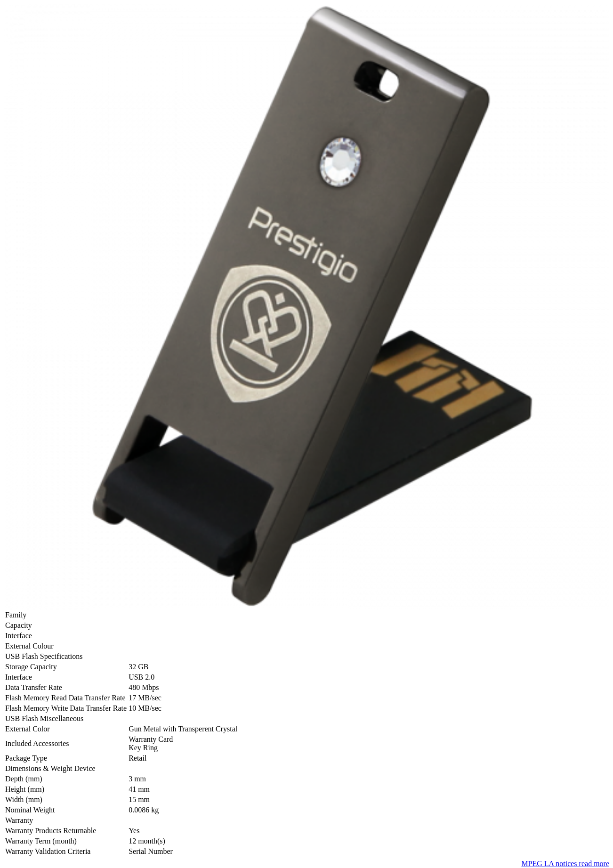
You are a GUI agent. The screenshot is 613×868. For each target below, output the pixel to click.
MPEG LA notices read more (565, 864)
